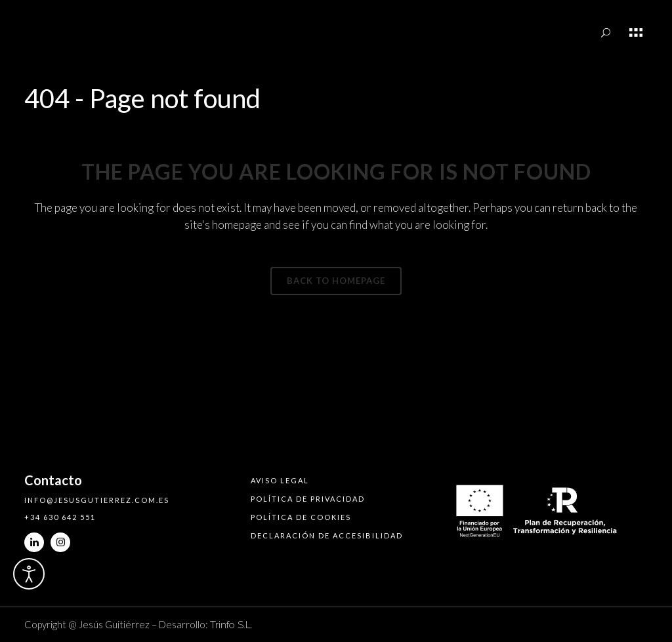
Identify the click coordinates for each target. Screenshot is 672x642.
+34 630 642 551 (60, 517)
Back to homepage (336, 281)
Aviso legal (280, 480)
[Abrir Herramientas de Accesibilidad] (29, 574)
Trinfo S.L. (231, 625)
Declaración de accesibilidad (327, 535)
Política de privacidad (308, 499)
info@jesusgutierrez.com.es (97, 500)
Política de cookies (301, 517)
